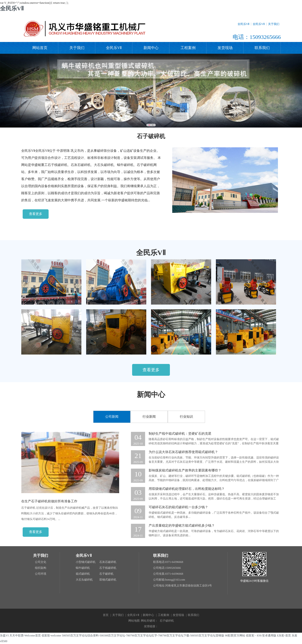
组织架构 (41, 568)
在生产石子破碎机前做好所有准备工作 (49, 501)
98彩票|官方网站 (235, 636)
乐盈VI (4, 636)
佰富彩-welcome (51, 636)
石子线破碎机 (108, 568)
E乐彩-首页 (284, 636)
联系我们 (262, 48)
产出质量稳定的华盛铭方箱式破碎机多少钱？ (182, 526)
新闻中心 (151, 48)
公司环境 (41, 574)
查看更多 (36, 214)
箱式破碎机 (83, 574)
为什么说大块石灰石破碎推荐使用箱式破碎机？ (183, 452)
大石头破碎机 (84, 580)
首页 (106, 615)
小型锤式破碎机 (86, 562)
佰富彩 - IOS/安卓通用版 (261, 636)
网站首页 (40, 48)
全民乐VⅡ (12, 8)
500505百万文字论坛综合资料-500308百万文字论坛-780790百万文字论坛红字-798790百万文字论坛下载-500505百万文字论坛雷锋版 (143, 636)
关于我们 (274, 24)
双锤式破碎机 (108, 580)
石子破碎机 (106, 574)
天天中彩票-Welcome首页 (25, 636)
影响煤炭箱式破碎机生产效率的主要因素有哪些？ (185, 470)
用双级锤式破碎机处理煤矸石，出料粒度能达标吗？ (187, 489)
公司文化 (41, 562)
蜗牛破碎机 (83, 568)
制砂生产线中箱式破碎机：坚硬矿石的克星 (180, 434)
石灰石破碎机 (108, 562)
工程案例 (188, 48)
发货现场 (225, 48)
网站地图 (134, 621)
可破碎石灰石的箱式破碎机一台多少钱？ (178, 507)
